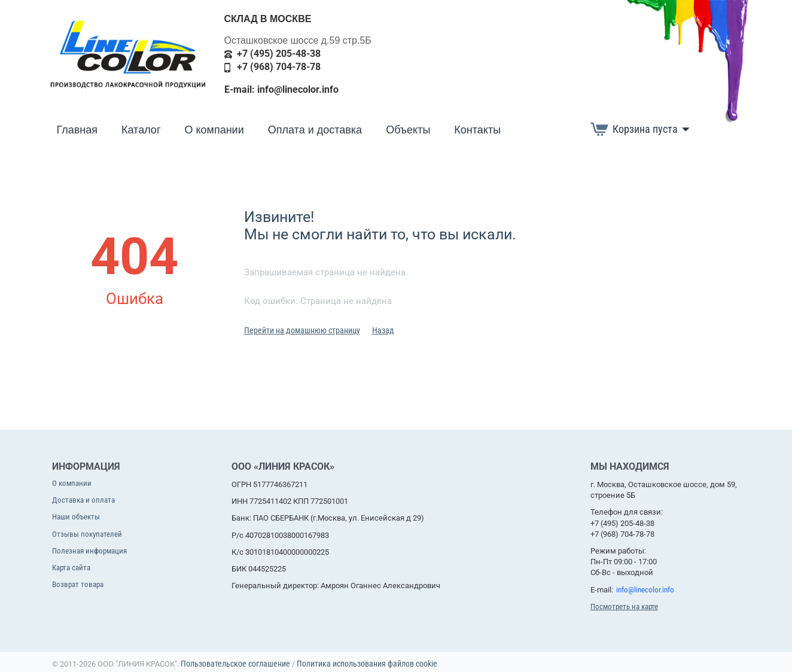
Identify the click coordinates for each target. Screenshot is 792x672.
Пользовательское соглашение (235, 664)
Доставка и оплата (83, 500)
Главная (77, 130)
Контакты (477, 130)
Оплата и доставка (315, 130)
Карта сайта (71, 568)
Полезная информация (89, 551)
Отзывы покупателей (87, 534)
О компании (214, 130)
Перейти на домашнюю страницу (302, 330)
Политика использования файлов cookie (367, 664)
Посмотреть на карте (624, 606)
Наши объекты (76, 517)
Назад (383, 330)
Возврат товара (78, 584)
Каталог (141, 130)
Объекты (408, 130)
